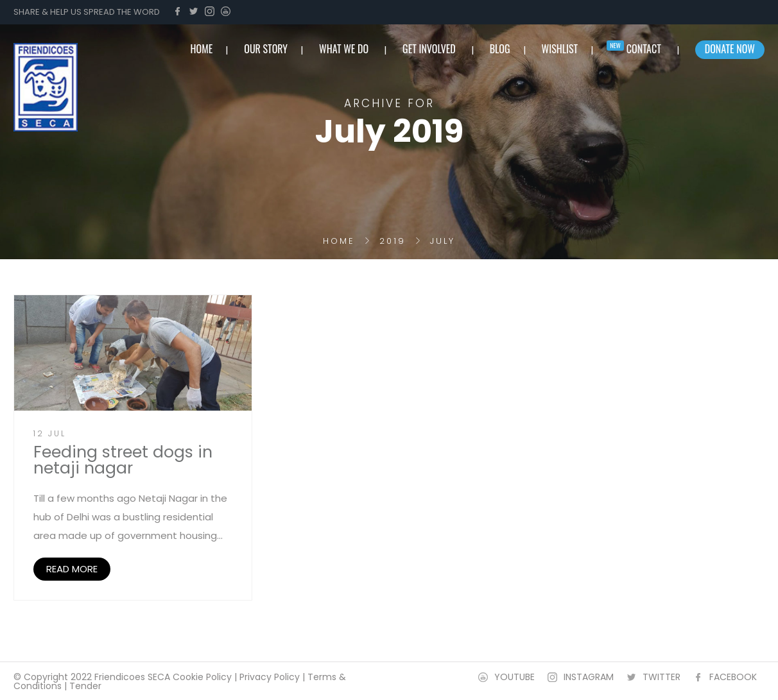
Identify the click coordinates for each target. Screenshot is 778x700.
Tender (85, 686)
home (202, 49)
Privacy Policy (270, 677)
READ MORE (72, 569)
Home (339, 241)
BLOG (500, 49)
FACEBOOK (733, 677)
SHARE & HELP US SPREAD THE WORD (87, 12)
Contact (644, 49)
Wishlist (560, 49)
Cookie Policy (202, 677)
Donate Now (730, 49)
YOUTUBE (514, 677)
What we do (344, 49)
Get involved (429, 49)
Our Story (266, 49)
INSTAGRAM (589, 677)
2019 (393, 241)
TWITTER (661, 677)
